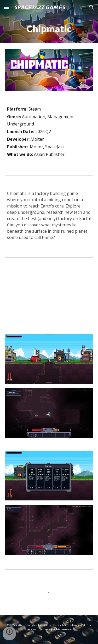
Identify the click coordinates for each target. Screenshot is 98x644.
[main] (49, 29)
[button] (6, 7)
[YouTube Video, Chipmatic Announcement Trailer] (49, 296)
